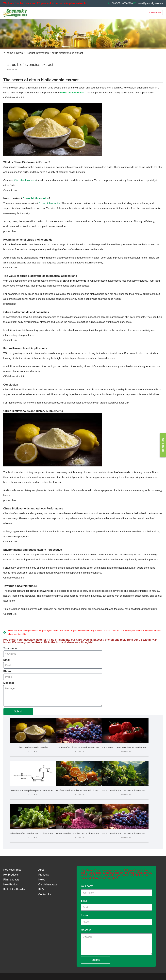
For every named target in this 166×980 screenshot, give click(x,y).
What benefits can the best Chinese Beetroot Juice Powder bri (79, 833)
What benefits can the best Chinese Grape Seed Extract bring (125, 833)
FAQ (41, 889)
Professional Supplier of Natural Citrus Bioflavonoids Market (79, 790)
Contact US (155, 13)
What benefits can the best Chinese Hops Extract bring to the (33, 833)
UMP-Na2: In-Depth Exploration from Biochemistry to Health (33, 790)
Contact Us (45, 894)
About (42, 870)
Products (44, 875)
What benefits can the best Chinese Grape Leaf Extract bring (125, 790)
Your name (10, 648)
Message (9, 683)
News (19, 53)
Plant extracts (11, 880)
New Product (11, 885)
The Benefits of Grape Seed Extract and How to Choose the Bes (79, 747)
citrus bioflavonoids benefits (33, 747)
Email (7, 660)
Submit (18, 712)
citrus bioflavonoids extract (67, 53)
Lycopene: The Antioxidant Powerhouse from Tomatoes (125, 747)
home (10, 53)
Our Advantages (48, 885)
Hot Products (11, 875)
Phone (7, 671)
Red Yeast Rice (12, 870)
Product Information (37, 53)
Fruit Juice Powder (14, 889)
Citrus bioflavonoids (25, 180)
